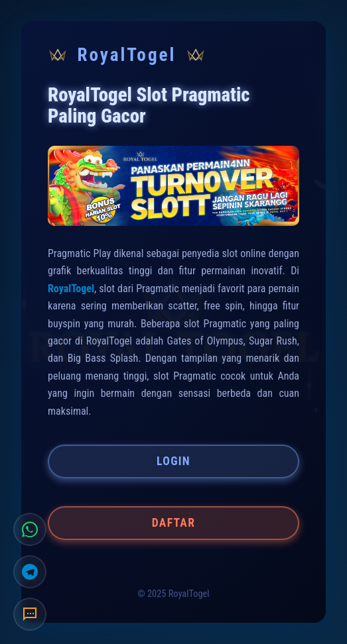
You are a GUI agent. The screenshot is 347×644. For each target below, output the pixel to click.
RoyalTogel (71, 289)
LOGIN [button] (173, 461)
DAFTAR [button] (173, 523)
